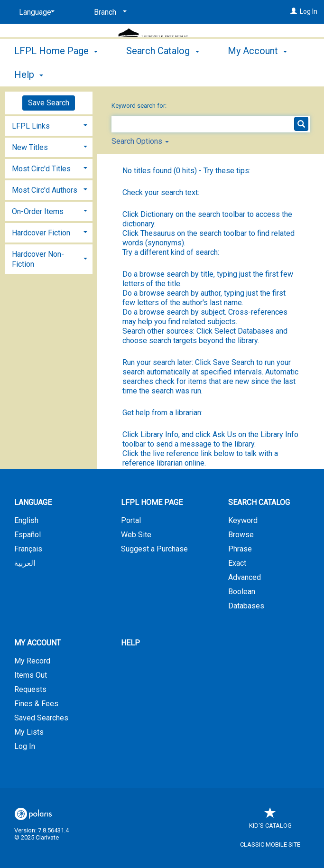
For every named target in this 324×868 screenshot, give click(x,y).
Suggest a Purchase (154, 549)
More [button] (246, 75)
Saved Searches (41, 718)
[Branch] (109, 12)
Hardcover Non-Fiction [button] (38, 259)
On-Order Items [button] (38, 211)
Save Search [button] (49, 103)
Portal (131, 520)
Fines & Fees (36, 704)
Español (28, 535)
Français (28, 549)
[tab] (49, 125)
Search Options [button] (140, 141)
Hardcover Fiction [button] (41, 233)
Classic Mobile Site (270, 845)
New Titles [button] (30, 147)
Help (130, 643)
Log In (309, 11)
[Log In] (294, 11)
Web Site (136, 535)
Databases (246, 606)
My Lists (29, 732)
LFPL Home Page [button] (56, 73)
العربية (25, 563)
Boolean (242, 592)
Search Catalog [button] (162, 73)
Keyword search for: (140, 106)
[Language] (35, 12)
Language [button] (33, 502)
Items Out (31, 675)
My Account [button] (37, 643)
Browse (241, 535)
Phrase (240, 549)
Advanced (245, 577)
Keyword (243, 520)
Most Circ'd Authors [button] (45, 190)
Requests (30, 689)
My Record (32, 661)
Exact (237, 563)
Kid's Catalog (270, 821)
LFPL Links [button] (31, 126)
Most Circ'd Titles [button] (41, 169)
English (26, 520)
